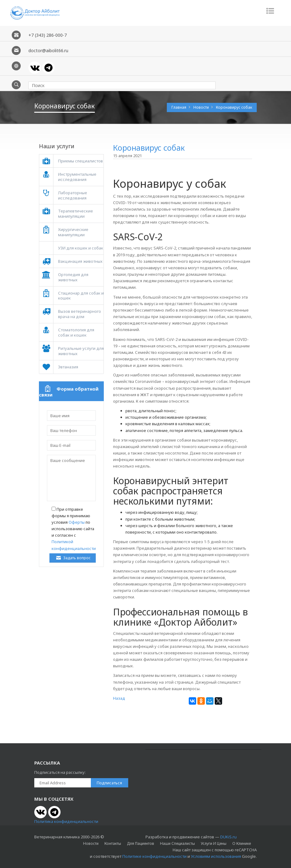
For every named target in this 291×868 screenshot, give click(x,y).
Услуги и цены (214, 843)
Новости (202, 107)
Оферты (77, 522)
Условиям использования (216, 856)
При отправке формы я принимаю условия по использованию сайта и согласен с (74, 529)
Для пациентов (141, 843)
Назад (119, 698)
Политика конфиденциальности (66, 821)
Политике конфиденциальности (154, 856)
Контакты (113, 843)
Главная (179, 107)
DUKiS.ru (228, 837)
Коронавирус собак (234, 107)
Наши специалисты (177, 843)
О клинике (242, 843)
